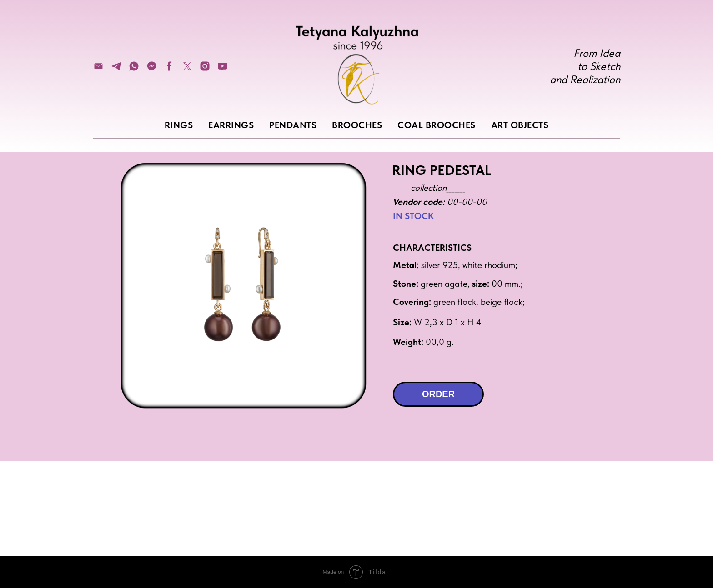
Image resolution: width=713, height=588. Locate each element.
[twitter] (187, 69)
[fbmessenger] (152, 69)
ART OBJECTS (520, 125)
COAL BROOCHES (437, 125)
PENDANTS (293, 125)
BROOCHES (357, 125)
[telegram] (116, 69)
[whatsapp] (134, 69)
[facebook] (169, 69)
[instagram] (205, 69)
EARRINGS (231, 125)
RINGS (179, 125)
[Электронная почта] (98, 69)
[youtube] (223, 69)
